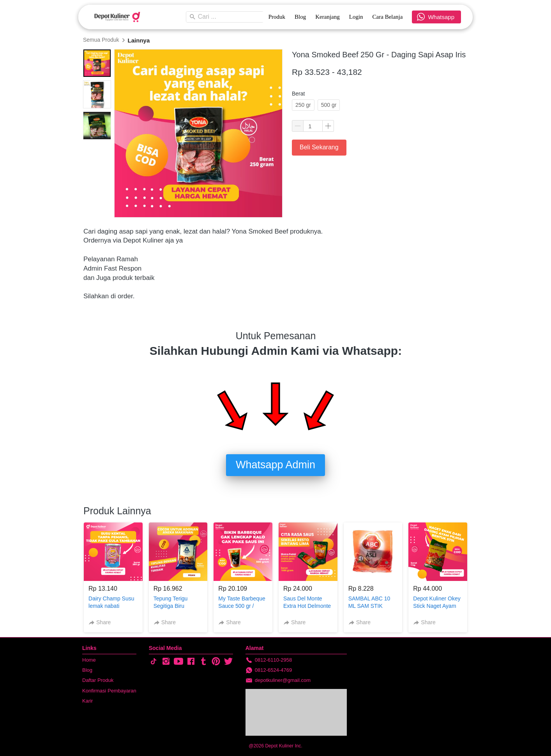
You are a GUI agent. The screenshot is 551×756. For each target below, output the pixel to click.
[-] (154, 662)
